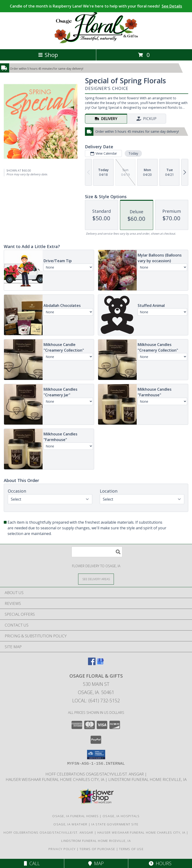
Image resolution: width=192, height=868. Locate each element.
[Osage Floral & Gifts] (96, 42)
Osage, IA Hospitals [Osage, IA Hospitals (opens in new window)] (121, 816)
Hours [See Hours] (160, 863)
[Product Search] (97, 552)
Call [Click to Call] (32, 863)
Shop (48, 55)
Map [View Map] (96, 863)
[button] (96, 755)
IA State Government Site (115, 824)
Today (133, 153)
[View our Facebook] (92, 664)
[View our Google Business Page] (100, 664)
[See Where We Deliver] (96, 579)
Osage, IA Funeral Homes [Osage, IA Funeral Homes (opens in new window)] (75, 816)
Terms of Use (131, 849)
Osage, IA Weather (70, 824)
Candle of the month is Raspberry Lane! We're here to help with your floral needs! (96, 6)
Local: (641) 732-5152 (96, 701)
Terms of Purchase (97, 849)
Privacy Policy (62, 849)
